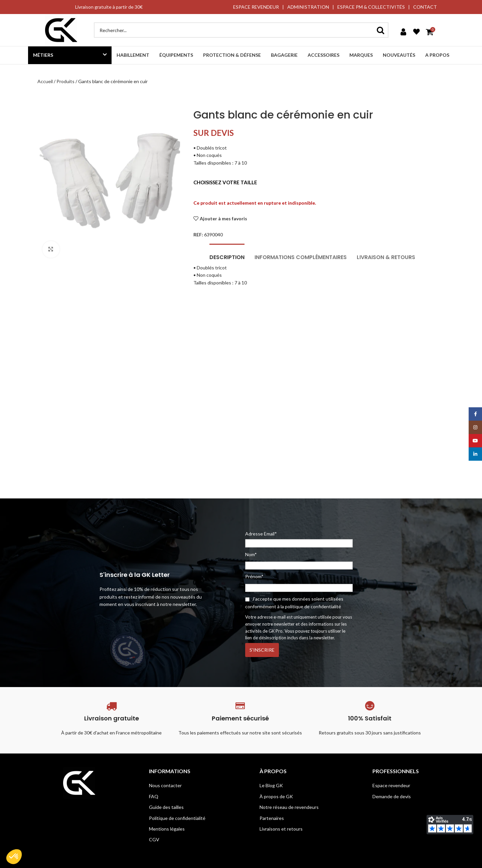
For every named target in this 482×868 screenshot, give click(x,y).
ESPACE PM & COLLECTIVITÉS (371, 7)
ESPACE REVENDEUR (256, 7)
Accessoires (324, 55)
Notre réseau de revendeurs (289, 807)
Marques (361, 55)
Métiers (43, 55)
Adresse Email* (299, 539)
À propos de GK (276, 796)
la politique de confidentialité (311, 606)
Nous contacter (165, 785)
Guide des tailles (166, 807)
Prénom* (254, 576)
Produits (65, 81)
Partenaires (272, 818)
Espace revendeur (391, 785)
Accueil (45, 81)
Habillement (133, 55)
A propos (437, 55)
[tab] (227, 254)
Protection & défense (232, 55)
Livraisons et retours (281, 829)
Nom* (251, 554)
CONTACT (425, 7)
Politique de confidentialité (177, 818)
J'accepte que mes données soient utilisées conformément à (294, 602)
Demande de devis (392, 796)
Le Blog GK (271, 785)
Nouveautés (399, 55)
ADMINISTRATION (308, 7)
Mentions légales (167, 829)
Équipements (176, 55)
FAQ (154, 796)
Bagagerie (284, 55)
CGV (154, 839)
